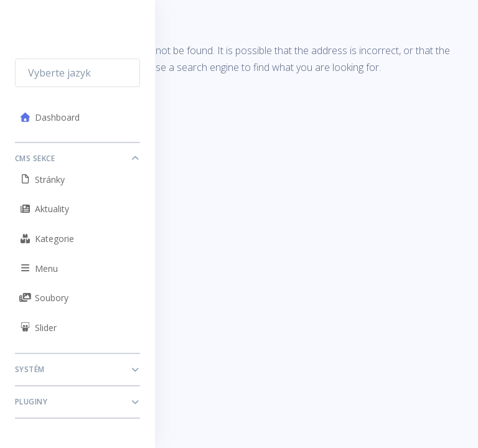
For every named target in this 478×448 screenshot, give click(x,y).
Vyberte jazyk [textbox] (59, 73)
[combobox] (77, 73)
